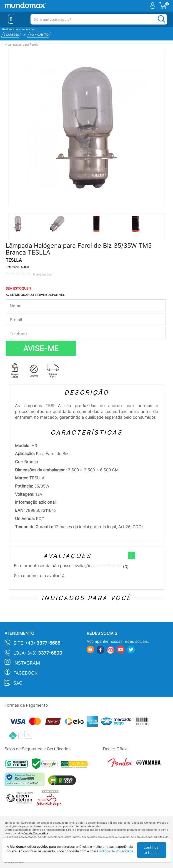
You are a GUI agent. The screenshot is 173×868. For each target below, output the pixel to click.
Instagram (27, 663)
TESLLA (14, 260)
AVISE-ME (41, 348)
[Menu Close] (11, 19)
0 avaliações (43, 274)
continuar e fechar (152, 850)
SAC (18, 683)
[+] (132, 555)
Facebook (25, 673)
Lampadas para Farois (23, 45)
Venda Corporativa (36, 833)
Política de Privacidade (116, 851)
